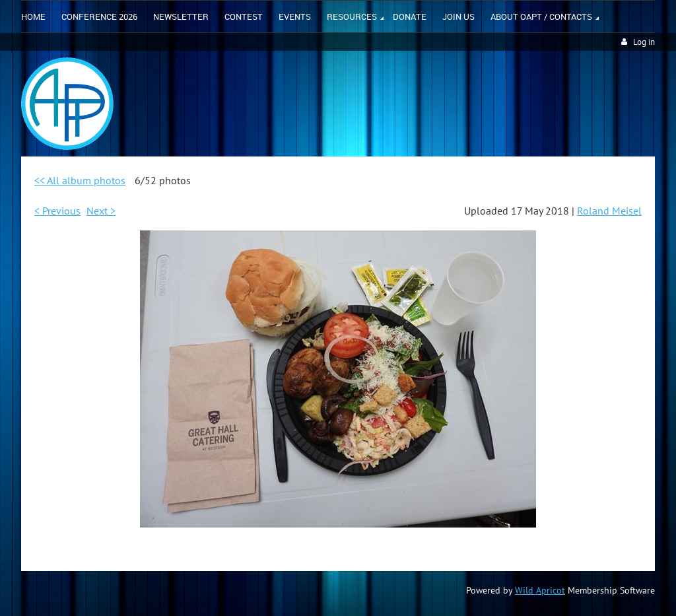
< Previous (57, 211)
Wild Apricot (540, 590)
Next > (101, 211)
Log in (644, 42)
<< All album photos (80, 180)
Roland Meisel (609, 211)
